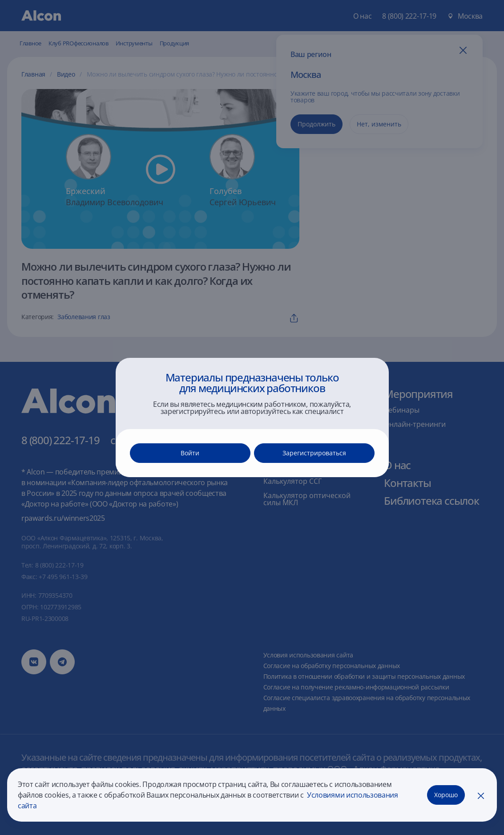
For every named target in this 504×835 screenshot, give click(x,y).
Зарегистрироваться (314, 453)
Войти (190, 453)
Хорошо (446, 795)
